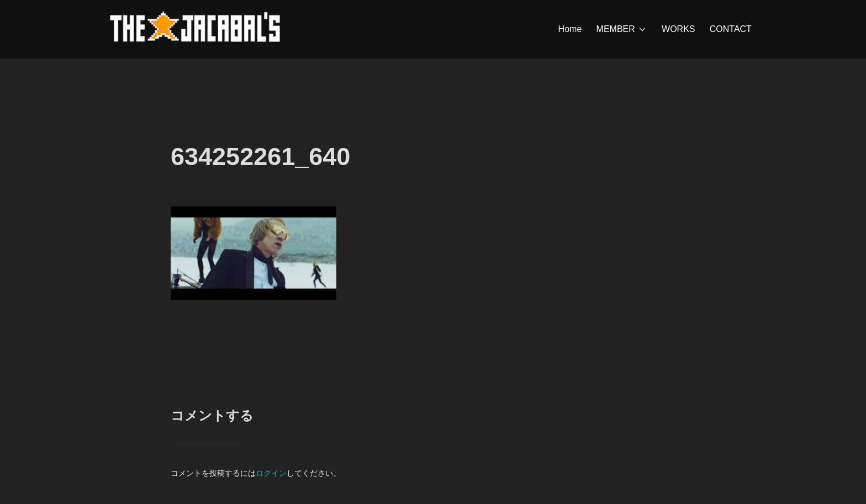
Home (570, 29)
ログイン (271, 473)
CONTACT (731, 29)
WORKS (678, 29)
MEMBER (622, 29)
